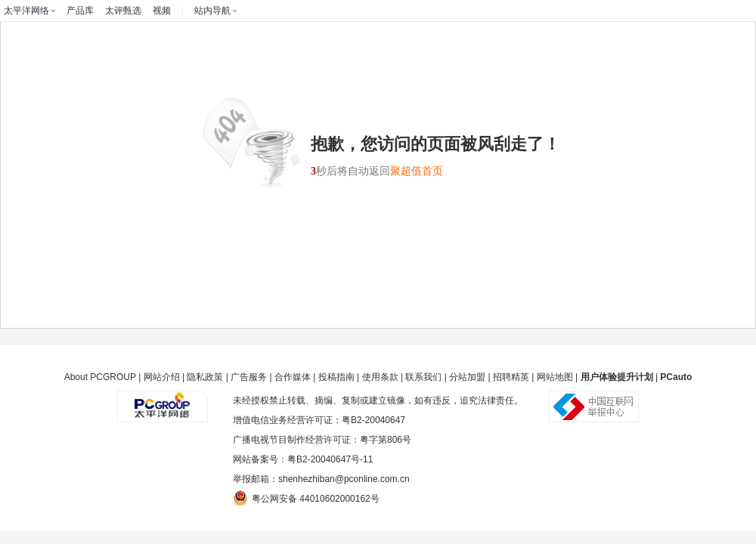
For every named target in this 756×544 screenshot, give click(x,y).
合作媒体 (293, 377)
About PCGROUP (100, 377)
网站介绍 (162, 377)
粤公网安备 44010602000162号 (306, 498)
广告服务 (249, 377)
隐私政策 (205, 377)
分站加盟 (467, 377)
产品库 (80, 11)
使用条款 (380, 377)
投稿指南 (336, 377)
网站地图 (555, 377)
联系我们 (423, 377)
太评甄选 (123, 11)
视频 (162, 11)
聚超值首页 (417, 171)
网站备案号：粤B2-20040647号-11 (303, 459)
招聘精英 (511, 377)
